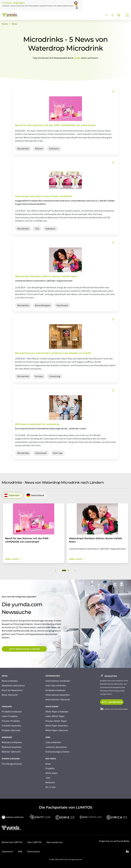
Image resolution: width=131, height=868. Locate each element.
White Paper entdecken (57, 712)
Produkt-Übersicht (11, 730)
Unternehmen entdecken (58, 681)
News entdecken (10, 681)
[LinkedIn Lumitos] (127, 851)
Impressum (7, 851)
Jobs (48, 778)
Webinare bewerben (12, 747)
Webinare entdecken (12, 742)
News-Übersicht (10, 695)
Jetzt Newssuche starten (24, 649)
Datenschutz (34, 851)
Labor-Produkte (10, 716)
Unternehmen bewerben (58, 695)
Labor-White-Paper (55, 716)
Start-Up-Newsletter (12, 690)
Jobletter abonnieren (56, 747)
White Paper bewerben (57, 726)
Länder (77, 58)
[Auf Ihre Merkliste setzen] (113, 91)
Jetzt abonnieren (112, 702)
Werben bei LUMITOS (12, 842)
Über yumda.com (54, 842)
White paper (52, 773)
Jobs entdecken (53, 742)
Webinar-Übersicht (11, 752)
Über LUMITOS (34, 842)
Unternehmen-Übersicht (58, 699)
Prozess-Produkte (11, 721)
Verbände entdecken (55, 690)
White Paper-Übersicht (57, 730)
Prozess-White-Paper (56, 721)
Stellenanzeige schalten (57, 752)
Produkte (50, 768)
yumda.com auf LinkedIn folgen (114, 709)
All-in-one (50, 787)
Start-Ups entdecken (56, 685)
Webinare (50, 782)
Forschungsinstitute (12, 764)
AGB (20, 851)
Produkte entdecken (12, 712)
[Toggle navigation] (127, 16)
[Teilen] (113, 15)
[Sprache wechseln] (119, 15)
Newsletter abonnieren (13, 685)
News (48, 764)
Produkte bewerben (11, 726)
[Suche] (106, 15)
